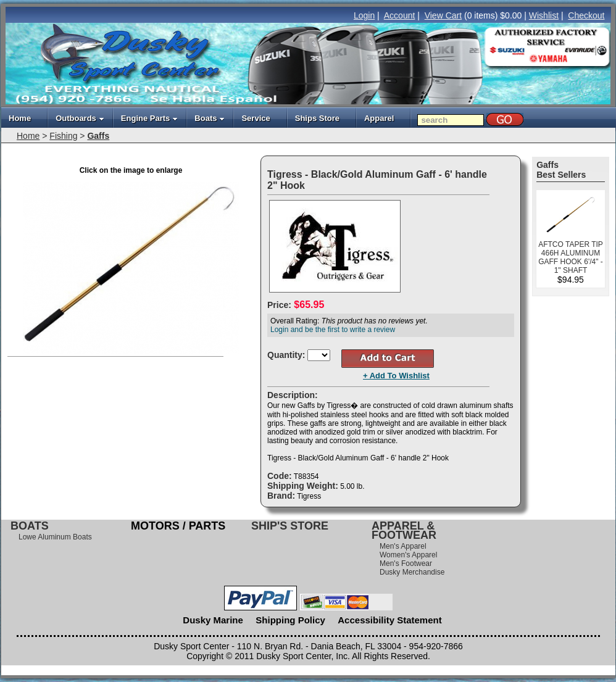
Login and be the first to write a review (333, 330)
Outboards (80, 118)
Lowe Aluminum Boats (55, 537)
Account (400, 15)
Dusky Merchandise (412, 572)
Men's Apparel (403, 546)
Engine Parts (149, 118)
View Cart (443, 15)
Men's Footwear (406, 563)
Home (20, 118)
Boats (210, 118)
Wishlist (544, 15)
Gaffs (98, 136)
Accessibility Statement (389, 620)
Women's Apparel (408, 555)
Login (364, 15)
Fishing (63, 136)
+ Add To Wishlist (396, 376)
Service (256, 118)
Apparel (379, 118)
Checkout (586, 15)
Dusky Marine (213, 620)
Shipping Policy (290, 620)
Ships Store (317, 118)
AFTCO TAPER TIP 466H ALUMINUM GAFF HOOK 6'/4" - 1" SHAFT (571, 257)
